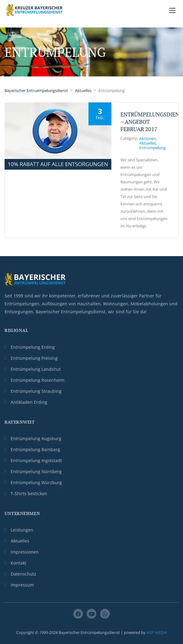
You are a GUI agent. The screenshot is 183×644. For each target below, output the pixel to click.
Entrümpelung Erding (33, 347)
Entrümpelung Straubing (36, 391)
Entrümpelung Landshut (36, 369)
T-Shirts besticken (29, 493)
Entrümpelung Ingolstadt (36, 460)
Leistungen (22, 530)
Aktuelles (148, 143)
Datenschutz (23, 574)
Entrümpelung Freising (34, 358)
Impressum (22, 585)
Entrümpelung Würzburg (36, 482)
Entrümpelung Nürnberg (36, 471)
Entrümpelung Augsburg (36, 438)
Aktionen (148, 138)
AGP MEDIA (157, 632)
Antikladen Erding (29, 402)
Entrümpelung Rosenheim (38, 380)
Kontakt (18, 563)
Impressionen (25, 552)
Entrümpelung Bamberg (35, 449)
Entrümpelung (152, 148)
